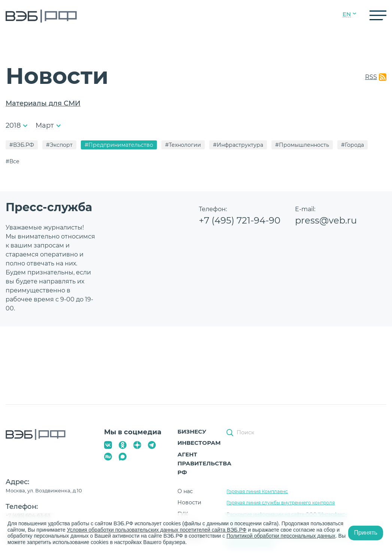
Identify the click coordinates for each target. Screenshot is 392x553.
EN (347, 14)
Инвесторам (199, 443)
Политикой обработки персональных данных (281, 536)
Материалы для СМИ (43, 103)
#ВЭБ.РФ (22, 145)
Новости (189, 502)
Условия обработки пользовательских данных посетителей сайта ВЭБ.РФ (157, 530)
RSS (371, 77)
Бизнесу (192, 432)
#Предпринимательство (119, 145)
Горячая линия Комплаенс (257, 491)
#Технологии (183, 145)
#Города (353, 145)
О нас (185, 491)
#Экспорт (59, 145)
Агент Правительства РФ (204, 463)
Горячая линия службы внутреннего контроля (281, 503)
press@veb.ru (326, 220)
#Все (13, 161)
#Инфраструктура (238, 145)
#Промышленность (302, 145)
